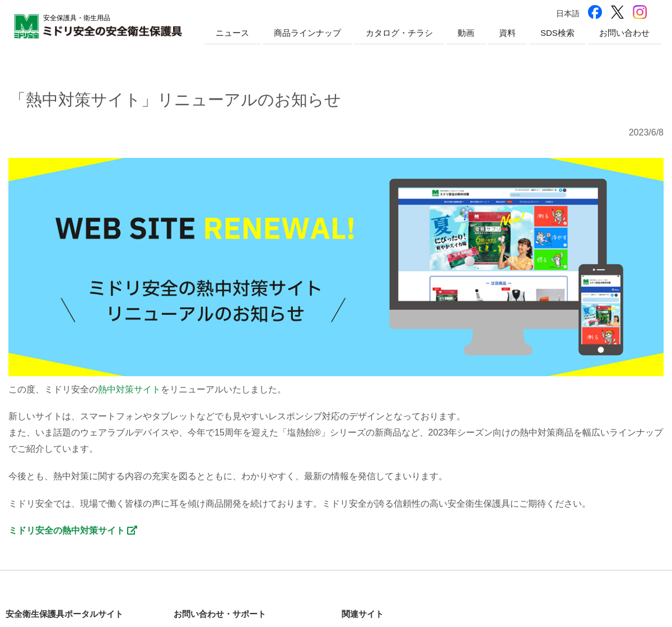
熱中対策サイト (129, 389)
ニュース (232, 33)
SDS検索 (557, 33)
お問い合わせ (624, 33)
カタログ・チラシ (399, 33)
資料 (507, 33)
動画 (466, 33)
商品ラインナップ (307, 33)
